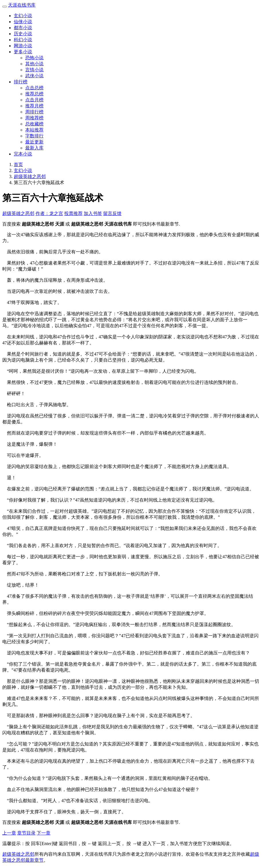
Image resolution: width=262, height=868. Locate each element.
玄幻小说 (23, 16)
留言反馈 (112, 213)
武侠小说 (34, 76)
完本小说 (23, 154)
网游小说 (23, 46)
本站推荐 (34, 130)
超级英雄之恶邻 (30, 176)
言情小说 (34, 70)
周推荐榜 (34, 118)
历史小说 (23, 34)
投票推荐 (73, 213)
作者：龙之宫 (49, 213)
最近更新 (34, 142)
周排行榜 (34, 112)
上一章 (9, 833)
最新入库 (34, 148)
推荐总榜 (34, 94)
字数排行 (34, 136)
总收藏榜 (34, 124)
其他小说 (34, 64)
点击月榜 (34, 100)
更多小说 (23, 52)
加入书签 (93, 213)
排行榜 (21, 82)
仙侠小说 (23, 22)
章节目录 (26, 833)
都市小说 (23, 28)
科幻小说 (23, 40)
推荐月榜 (34, 106)
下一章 (44, 833)
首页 (18, 164)
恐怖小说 (34, 58)
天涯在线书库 (22, 5)
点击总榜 (34, 88)
